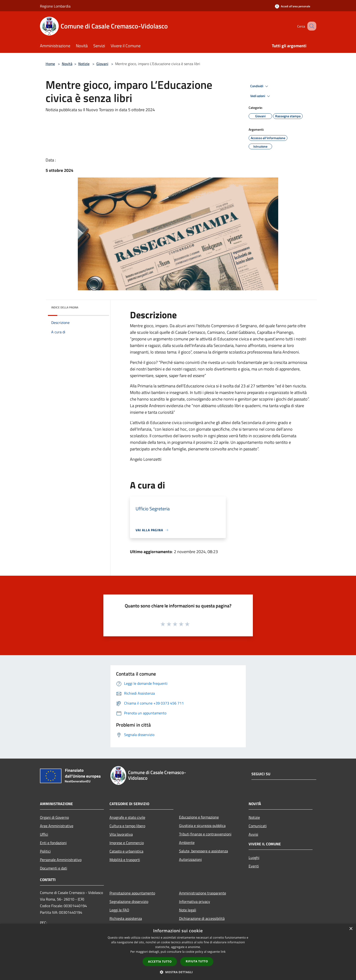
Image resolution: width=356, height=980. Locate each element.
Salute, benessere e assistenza (203, 851)
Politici (45, 851)
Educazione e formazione (199, 817)
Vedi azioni (261, 96)
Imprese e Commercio (127, 843)
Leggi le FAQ (119, 910)
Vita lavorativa (121, 834)
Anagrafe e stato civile (127, 817)
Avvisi (253, 834)
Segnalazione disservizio (129, 901)
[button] (178, 972)
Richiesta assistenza (126, 918)
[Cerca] (311, 26)
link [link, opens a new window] (223, 952)
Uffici (44, 834)
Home (50, 64)
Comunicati (258, 826)
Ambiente (187, 842)
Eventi (254, 866)
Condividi (260, 86)
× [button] (351, 929)
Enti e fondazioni (53, 843)
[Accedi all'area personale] (293, 6)
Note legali (188, 910)
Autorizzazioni (190, 859)
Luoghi (254, 858)
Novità (67, 64)
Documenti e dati (54, 868)
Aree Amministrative (57, 826)
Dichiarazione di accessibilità (202, 918)
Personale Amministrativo (61, 860)
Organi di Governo (54, 817)
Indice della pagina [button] (65, 307)
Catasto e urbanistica (126, 851)
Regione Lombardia (55, 6)
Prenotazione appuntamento (132, 893)
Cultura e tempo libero (127, 826)
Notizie (84, 64)
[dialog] (178, 952)
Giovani (102, 64)
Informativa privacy (195, 901)
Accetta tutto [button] (160, 962)
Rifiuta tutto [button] (197, 961)
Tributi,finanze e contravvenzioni (205, 834)
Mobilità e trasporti (125, 860)
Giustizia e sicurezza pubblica (202, 826)
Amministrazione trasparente (203, 893)
